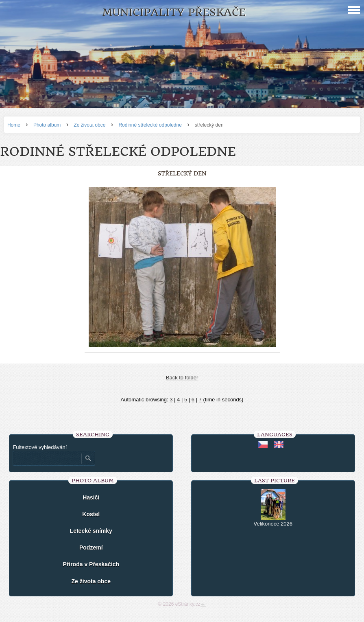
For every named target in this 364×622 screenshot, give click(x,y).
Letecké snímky (91, 531)
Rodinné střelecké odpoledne (151, 125)
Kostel (91, 514)
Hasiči (91, 497)
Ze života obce (89, 125)
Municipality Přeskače (174, 12)
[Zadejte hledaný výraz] (47, 458)
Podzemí (91, 548)
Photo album (47, 125)
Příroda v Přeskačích (91, 564)
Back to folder (182, 378)
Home (14, 125)
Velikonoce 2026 (273, 524)
